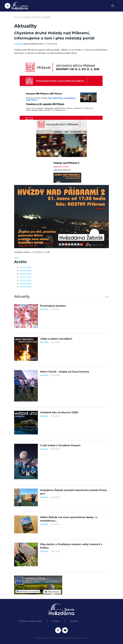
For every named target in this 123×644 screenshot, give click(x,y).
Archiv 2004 (26, 287)
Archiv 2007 (26, 277)
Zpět (16, 258)
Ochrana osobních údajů (30, 621)
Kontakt (74, 621)
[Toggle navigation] (8, 6)
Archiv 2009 (26, 270)
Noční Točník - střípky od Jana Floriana (65, 372)
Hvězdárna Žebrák (31, 17)
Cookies (56, 621)
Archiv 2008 (26, 274)
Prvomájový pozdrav (53, 306)
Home (17, 17)
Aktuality (47, 17)
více (107, 297)
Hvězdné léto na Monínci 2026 (59, 412)
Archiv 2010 (26, 267)
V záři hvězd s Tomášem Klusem (60, 445)
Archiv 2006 (26, 280)
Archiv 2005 (26, 283)
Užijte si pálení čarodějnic (56, 339)
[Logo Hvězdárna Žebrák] (20, 6)
